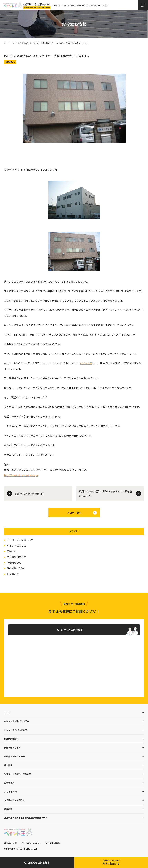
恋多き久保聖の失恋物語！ (30, 494)
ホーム (7, 43)
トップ (7, 712)
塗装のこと (13, 551)
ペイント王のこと (17, 546)
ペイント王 (86, 363)
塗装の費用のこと (17, 557)
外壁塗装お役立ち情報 (14, 756)
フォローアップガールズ (20, 540)
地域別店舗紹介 (11, 739)
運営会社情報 (10, 843)
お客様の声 (9, 783)
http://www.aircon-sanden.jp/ (21, 475)
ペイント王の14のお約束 (16, 730)
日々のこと (13, 574)
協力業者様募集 (53, 843)
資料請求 (8, 809)
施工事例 (8, 765)
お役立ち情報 (22, 43)
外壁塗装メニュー (12, 748)
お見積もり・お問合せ (14, 800)
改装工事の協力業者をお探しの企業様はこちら (26, 818)
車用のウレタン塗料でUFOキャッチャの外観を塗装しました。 (106, 494)
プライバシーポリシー (31, 843)
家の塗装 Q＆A (16, 568)
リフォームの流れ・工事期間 (18, 774)
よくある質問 (10, 791)
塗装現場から (14, 563)
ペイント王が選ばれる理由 (17, 721)
